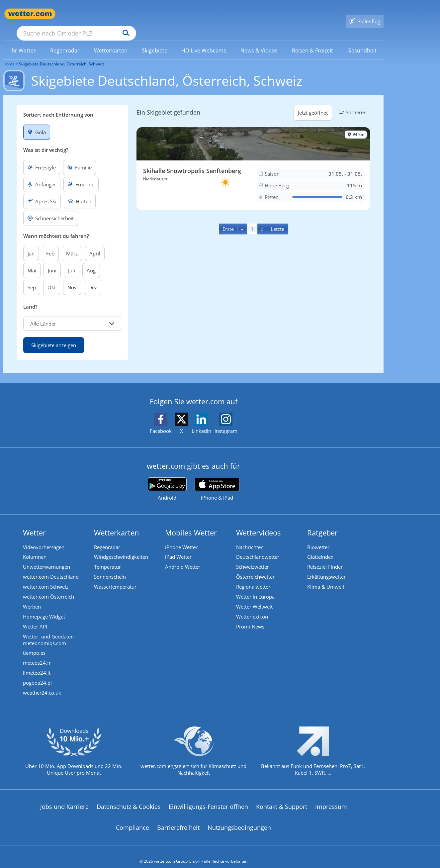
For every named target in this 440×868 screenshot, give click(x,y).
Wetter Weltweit (255, 597)
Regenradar (107, 538)
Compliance (132, 819)
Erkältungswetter (327, 567)
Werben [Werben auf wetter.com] (32, 597)
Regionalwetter (254, 577)
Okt (52, 278)
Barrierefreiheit (178, 819)
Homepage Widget (44, 607)
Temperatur (108, 557)
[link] (23, 41)
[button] (72, 314)
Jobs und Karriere (64, 797)
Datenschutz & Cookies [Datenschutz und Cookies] (129, 797)
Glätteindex (321, 548)
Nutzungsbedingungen (239, 819)
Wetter (35, 523)
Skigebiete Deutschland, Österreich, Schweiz (62, 54)
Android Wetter (183, 557)
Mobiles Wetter (191, 523)
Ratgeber (323, 523)
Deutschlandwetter (258, 548)
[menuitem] (23, 41)
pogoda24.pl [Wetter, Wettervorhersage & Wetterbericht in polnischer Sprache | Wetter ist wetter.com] (38, 674)
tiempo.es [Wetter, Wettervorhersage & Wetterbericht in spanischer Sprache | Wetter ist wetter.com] (35, 644)
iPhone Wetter (182, 538)
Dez (93, 278)
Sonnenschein (110, 567)
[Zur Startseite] (30, 14)
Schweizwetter (253, 557)
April (95, 244)
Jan (31, 244)
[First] (228, 219)
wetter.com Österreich (49, 587)
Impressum (331, 797)
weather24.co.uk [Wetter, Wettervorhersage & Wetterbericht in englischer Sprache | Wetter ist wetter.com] (42, 684)
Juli (72, 261)
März (72, 244)
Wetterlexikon (252, 607)
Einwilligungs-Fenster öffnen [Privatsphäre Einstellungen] (208, 797)
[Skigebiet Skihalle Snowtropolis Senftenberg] (253, 159)
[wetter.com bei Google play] (167, 480)
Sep (32, 278)
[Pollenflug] (365, 14)
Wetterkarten (117, 523)
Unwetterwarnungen (47, 557)
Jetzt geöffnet (313, 103)
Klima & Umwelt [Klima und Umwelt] (326, 577)
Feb (50, 244)
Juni (52, 261)
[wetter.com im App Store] (217, 480)
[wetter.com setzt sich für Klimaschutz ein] (193, 747)
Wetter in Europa (256, 587)
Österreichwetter (256, 567)
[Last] (277, 219)
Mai (32, 261)
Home (9, 54)
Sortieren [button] (352, 103)
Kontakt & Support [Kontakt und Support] (282, 797)
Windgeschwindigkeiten (121, 548)
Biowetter (319, 538)
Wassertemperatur (116, 577)
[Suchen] (177, 14)
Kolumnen (35, 548)
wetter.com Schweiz (46, 577)
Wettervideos (259, 523)
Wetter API (35, 617)
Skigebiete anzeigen (54, 336)
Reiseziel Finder (325, 557)
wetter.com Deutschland (51, 567)
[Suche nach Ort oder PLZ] (126, 14)
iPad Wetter (179, 548)
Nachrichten (250, 538)
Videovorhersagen (44, 538)
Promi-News (251, 617)
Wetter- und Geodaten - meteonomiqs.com (50, 630)
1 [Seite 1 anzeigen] (252, 219)
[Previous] (242, 219)
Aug (91, 261)
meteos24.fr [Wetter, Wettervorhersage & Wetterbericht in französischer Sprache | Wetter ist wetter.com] (37, 654)
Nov (72, 278)
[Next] (262, 219)
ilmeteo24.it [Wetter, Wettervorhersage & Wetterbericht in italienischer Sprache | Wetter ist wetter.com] (37, 664)
